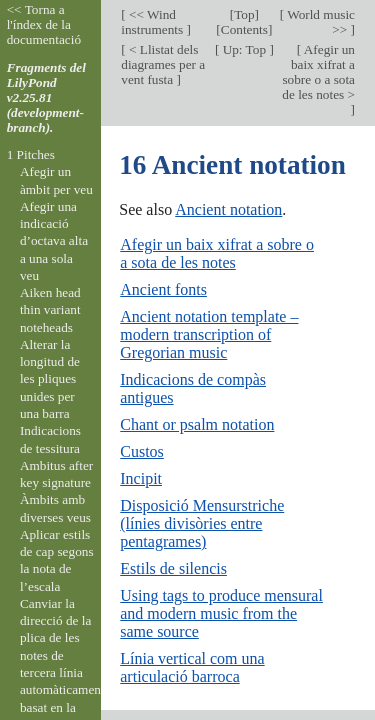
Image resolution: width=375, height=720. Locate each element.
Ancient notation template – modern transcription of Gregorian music (209, 334)
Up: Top (244, 49)
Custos (142, 451)
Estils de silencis (173, 568)
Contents (244, 29)
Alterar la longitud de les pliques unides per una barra (50, 379)
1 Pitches (31, 154)
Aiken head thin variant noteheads (50, 310)
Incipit (141, 478)
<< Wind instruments (153, 22)
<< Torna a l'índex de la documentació (44, 24)
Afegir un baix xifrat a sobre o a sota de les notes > (318, 72)
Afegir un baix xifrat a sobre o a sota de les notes (217, 253)
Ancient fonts (163, 289)
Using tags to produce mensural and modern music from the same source (221, 613)
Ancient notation (228, 209)
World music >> (319, 22)
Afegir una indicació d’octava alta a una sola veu (54, 241)
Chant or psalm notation (197, 424)
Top (244, 14)
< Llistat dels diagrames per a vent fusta (163, 64)
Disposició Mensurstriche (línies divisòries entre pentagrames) (202, 523)
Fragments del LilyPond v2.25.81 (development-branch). (46, 97)
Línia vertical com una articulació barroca (192, 667)
